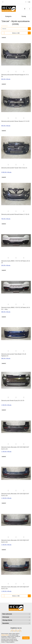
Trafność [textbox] (4, 29)
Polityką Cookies (5, 635)
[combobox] (16, 29)
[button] (29, 2)
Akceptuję (26, 638)
